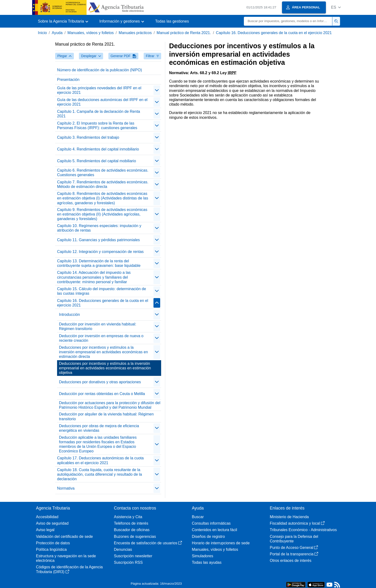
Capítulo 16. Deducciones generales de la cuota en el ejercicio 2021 (274, 33)
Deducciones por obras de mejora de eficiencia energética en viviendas (99, 428)
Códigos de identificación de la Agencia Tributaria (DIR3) (69, 569)
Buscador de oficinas (132, 530)
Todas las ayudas (207, 562)
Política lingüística (51, 549)
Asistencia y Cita (128, 517)
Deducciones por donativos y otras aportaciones (100, 382)
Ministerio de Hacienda (289, 517)
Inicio (42, 33)
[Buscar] (288, 21)
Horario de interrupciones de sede (221, 543)
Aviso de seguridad (52, 523)
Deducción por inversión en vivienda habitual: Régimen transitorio (98, 326)
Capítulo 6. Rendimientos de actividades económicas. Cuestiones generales (103, 173)
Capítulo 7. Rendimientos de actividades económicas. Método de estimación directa (103, 184)
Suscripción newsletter (133, 556)
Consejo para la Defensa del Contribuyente (294, 539)
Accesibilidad (47, 517)
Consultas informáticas (211, 523)
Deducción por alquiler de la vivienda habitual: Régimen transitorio (106, 416)
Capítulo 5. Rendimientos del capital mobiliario (97, 161)
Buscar (198, 517)
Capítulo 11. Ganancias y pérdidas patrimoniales (98, 240)
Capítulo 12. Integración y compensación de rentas (100, 252)
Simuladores (203, 556)
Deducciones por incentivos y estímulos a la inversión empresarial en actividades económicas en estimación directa (103, 352)
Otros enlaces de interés (291, 561)
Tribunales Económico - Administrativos (303, 530)
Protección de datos (53, 543)
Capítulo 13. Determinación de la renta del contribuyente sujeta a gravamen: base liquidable (99, 263)
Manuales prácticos (135, 33)
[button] (336, 7)
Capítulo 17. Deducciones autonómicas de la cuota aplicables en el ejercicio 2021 (100, 460)
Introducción (69, 315)
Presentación (68, 80)
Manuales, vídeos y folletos (91, 33)
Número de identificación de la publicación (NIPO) (100, 70)
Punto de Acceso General (294, 548)
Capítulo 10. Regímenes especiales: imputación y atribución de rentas (99, 228)
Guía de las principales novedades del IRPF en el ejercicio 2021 (99, 90)
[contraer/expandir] (157, 90)
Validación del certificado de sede (64, 537)
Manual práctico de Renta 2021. (184, 33)
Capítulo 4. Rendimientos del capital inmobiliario (98, 149)
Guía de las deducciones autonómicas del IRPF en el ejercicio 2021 (102, 102)
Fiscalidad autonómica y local (297, 523)
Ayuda (57, 33)
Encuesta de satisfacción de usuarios (148, 543)
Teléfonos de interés (131, 523)
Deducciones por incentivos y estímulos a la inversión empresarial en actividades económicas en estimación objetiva (105, 368)
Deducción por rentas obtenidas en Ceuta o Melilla (102, 394)
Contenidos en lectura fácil (214, 530)
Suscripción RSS (128, 562)
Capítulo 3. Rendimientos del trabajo (88, 137)
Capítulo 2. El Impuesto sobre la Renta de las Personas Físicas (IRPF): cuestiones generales (97, 126)
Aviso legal (45, 530)
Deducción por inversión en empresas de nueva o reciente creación (101, 338)
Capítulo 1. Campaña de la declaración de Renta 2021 (99, 114)
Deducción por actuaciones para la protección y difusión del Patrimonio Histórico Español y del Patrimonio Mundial (110, 405)
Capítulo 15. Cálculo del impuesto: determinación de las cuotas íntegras (102, 291)
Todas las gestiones (172, 21)
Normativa (66, 488)
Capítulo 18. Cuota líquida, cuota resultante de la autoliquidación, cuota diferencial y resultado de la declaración (100, 474)
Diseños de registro (208, 537)
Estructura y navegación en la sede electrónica (66, 558)
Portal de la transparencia (294, 554)
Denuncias (123, 549)
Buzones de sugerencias (135, 537)
